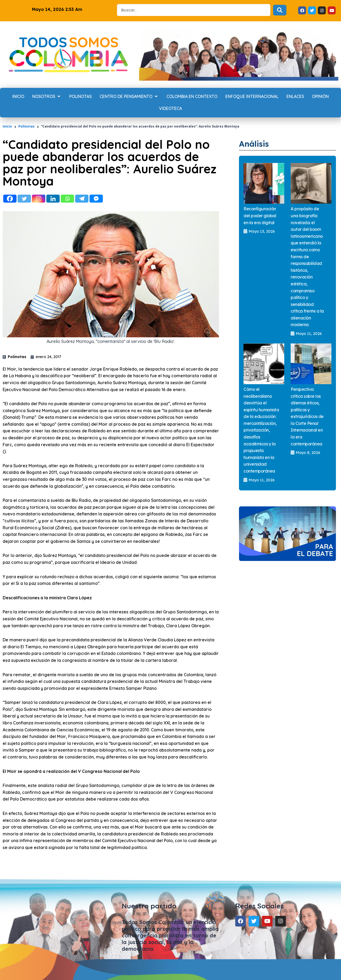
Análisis (255, 143)
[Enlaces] (295, 97)
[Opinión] (320, 97)
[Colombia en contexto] (192, 97)
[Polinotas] (80, 97)
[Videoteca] (170, 109)
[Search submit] (280, 10)
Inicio (7, 126)
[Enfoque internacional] (252, 97)
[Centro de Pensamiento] (129, 97)
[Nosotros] (47, 97)
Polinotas (27, 126)
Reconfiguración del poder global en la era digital (260, 216)
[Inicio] (18, 97)
